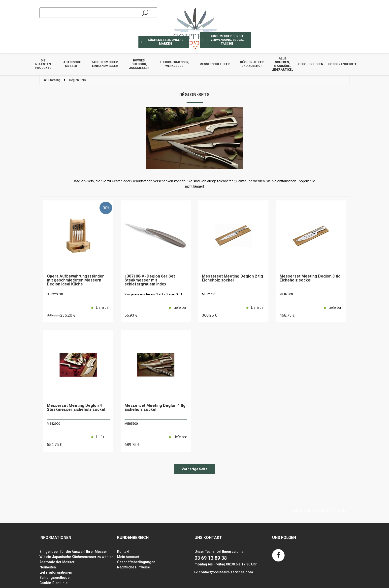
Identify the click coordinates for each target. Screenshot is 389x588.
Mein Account (128, 557)
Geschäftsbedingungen (136, 562)
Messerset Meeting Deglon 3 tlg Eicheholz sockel (310, 278)
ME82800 (286, 294)
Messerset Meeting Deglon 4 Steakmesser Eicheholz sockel (76, 408)
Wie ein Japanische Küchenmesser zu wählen (76, 557)
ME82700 (209, 294)
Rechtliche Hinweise (133, 567)
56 (131, 315)
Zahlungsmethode (54, 578)
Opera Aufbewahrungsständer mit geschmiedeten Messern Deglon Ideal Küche (75, 280)
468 (287, 315)
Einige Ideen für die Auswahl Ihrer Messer (73, 552)
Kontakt (123, 552)
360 (210, 315)
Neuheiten (48, 567)
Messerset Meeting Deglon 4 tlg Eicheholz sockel (155, 408)
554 (54, 445)
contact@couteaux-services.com (226, 572)
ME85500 (131, 424)
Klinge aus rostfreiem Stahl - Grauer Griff (153, 294)
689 (132, 445)
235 (68, 315)
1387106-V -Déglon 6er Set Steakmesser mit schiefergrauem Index (150, 280)
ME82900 (53, 424)
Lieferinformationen (56, 572)
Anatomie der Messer (57, 562)
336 (54, 315)
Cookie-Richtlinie (53, 583)
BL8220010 (55, 294)
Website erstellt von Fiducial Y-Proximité (319, 511)
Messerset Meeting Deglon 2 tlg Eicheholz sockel (232, 278)
